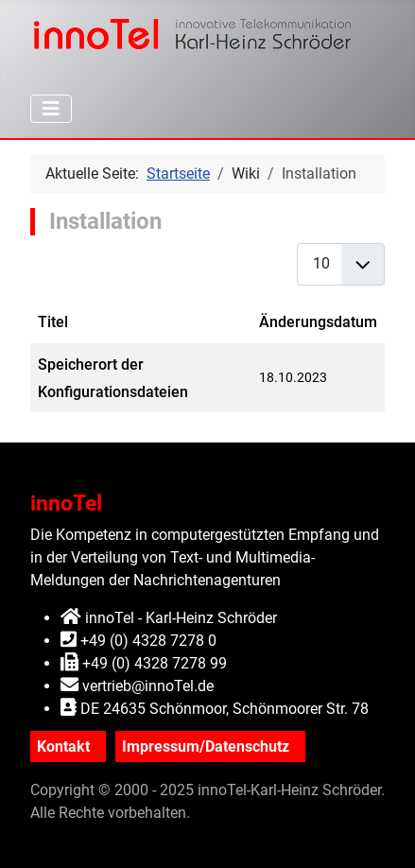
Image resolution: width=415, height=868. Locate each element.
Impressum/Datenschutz (206, 746)
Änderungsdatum (318, 322)
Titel (53, 322)
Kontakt (63, 746)
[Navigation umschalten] (51, 109)
